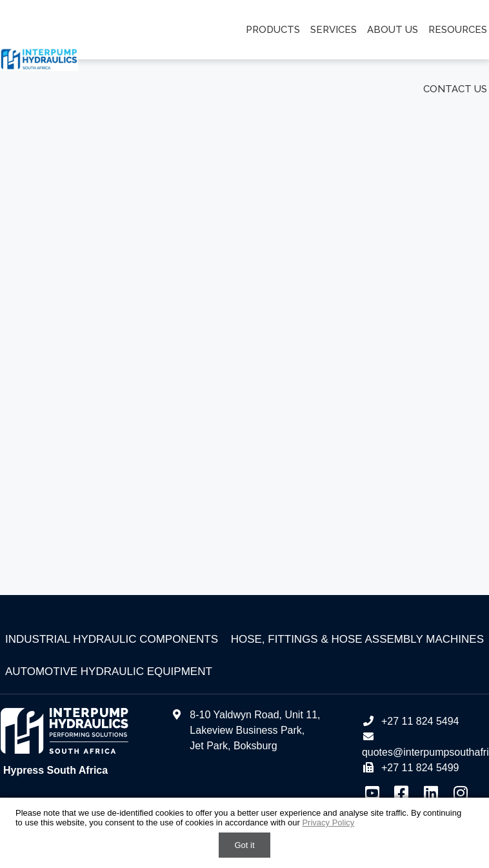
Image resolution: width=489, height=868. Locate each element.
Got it (244, 845)
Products (273, 30)
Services (334, 30)
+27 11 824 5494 (411, 721)
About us (393, 30)
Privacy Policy (328, 823)
